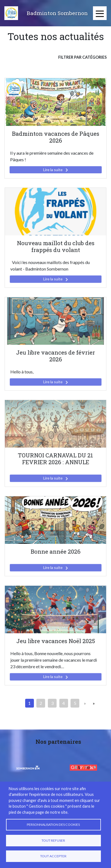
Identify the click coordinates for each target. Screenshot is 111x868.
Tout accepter (53, 856)
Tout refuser (53, 840)
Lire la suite (57, 170)
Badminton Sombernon (57, 13)
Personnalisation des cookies (53, 825)
